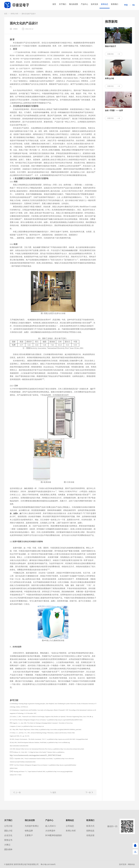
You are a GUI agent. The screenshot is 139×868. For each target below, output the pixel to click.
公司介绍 (8, 826)
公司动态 (70, 826)
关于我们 (54, 5)
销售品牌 (29, 831)
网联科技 (131, 864)
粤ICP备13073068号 (49, 864)
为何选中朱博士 (32, 826)
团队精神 (8, 849)
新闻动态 (102, 5)
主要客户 (29, 835)
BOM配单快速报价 (54, 835)
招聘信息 (90, 831)
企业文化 (8, 835)
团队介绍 (8, 831)
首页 (44, 5)
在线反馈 (90, 835)
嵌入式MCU (51, 826)
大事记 (7, 845)
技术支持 (91, 5)
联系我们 (114, 5)
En (134, 5)
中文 (126, 5)
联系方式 (90, 826)
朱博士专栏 (15, 14)
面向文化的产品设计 (29, 14)
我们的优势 (66, 5)
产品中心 (79, 5)
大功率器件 (50, 831)
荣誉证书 (8, 840)
